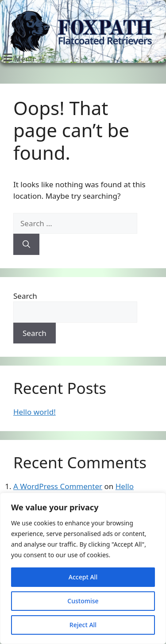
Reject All (83, 625)
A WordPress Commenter (58, 486)
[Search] (26, 244)
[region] (83, 568)
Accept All (83, 577)
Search (25, 296)
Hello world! (35, 412)
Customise (83, 601)
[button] (18, 58)
